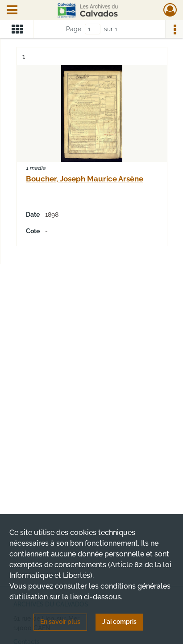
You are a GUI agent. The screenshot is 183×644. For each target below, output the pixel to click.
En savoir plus (60, 622)
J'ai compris (119, 622)
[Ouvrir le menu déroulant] (12, 11)
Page (74, 29)
